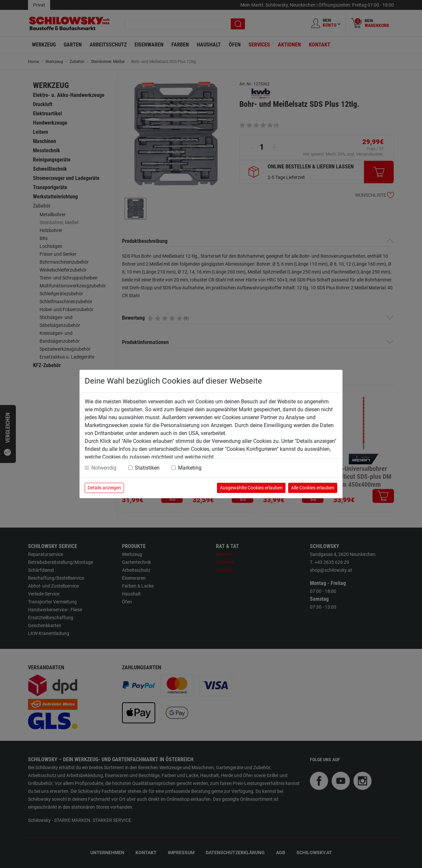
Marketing (190, 468)
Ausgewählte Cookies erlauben (251, 488)
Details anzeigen (104, 488)
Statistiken (147, 468)
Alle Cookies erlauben (313, 488)
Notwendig (104, 468)
